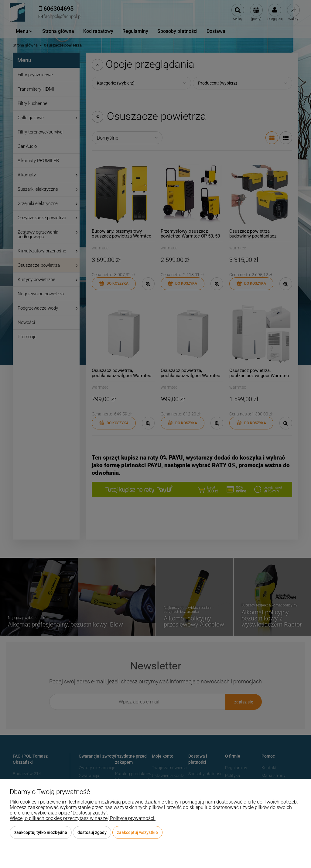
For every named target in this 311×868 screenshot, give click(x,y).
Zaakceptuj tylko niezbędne (41, 832)
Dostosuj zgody (92, 832)
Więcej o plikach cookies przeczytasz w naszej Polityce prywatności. (83, 818)
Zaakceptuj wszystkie (137, 832)
